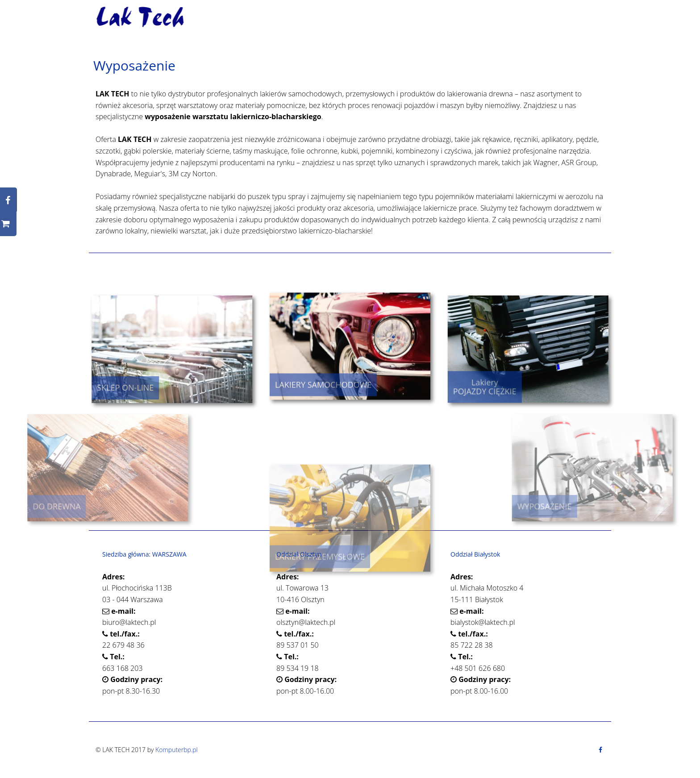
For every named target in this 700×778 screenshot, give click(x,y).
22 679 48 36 (123, 645)
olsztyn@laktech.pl (306, 622)
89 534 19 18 (298, 668)
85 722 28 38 (472, 645)
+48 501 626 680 (478, 668)
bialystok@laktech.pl (483, 622)
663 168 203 (123, 668)
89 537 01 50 (298, 645)
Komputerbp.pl (177, 750)
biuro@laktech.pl (129, 622)
